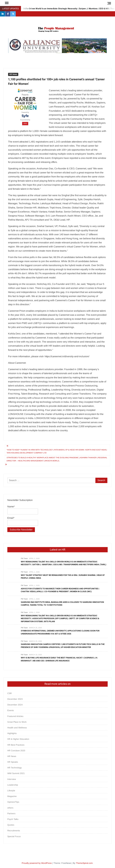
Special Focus (14, 836)
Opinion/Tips (13, 802)
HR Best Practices (16, 745)
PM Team (24, 558)
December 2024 (15, 705)
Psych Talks (13, 819)
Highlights (12, 733)
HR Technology (15, 768)
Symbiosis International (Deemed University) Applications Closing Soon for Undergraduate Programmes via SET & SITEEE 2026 (60, 632)
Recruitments (14, 831)
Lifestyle (11, 791)
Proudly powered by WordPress (37, 863)
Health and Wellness (17, 728)
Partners (11, 813)
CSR (10, 693)
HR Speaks (13, 762)
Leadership (13, 785)
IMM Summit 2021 (16, 773)
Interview (12, 779)
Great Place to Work (17, 722)
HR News (13, 74)
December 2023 (15, 699)
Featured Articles (15, 716)
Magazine (12, 796)
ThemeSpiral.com (84, 863)
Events (11, 710)
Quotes (11, 825)
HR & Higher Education (18, 739)
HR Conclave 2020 (16, 751)
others (10, 808)
